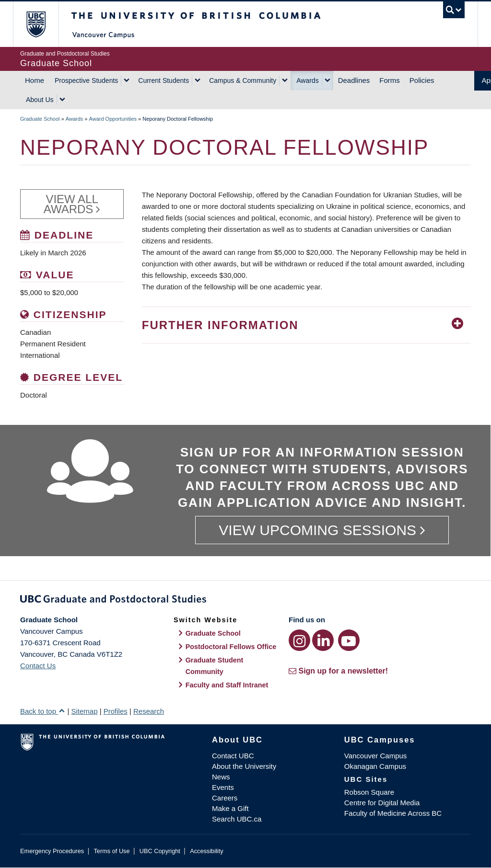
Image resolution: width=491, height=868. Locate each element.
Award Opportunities (113, 119)
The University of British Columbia (43, 24)
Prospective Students (86, 80)
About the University (244, 766)
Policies (422, 80)
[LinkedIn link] (323, 640)
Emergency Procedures (52, 851)
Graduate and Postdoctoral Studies (245, 601)
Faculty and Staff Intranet (227, 685)
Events (223, 787)
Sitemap (84, 711)
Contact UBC (233, 756)
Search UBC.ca (237, 819)
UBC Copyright (160, 851)
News (221, 777)
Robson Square (369, 792)
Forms (390, 80)
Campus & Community (243, 80)
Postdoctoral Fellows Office (231, 647)
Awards (307, 80)
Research (149, 711)
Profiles (116, 711)
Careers (225, 798)
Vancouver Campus (376, 756)
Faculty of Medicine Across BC (393, 813)
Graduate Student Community (215, 666)
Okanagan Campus (375, 766)
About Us (40, 100)
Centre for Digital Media (382, 803)
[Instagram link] (299, 640)
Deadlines (354, 80)
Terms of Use (111, 851)
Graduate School (40, 119)
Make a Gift (230, 808)
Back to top (43, 711)
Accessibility (206, 851)
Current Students (164, 80)
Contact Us (38, 666)
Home (35, 80)
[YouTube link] (349, 640)
